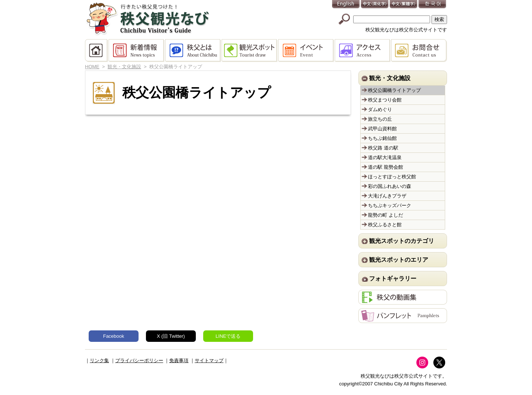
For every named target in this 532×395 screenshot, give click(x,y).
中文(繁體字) (404, 5)
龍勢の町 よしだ (386, 215)
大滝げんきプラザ (387, 196)
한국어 (433, 5)
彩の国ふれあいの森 (390, 186)
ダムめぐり (380, 109)
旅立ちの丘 (380, 119)
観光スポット (250, 51)
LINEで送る (228, 336)
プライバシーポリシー (139, 360)
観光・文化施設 (124, 67)
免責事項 (179, 360)
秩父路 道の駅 (383, 148)
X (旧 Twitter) (171, 336)
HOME (97, 51)
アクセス (363, 51)
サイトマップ (209, 360)
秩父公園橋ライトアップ (394, 90)
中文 (375, 5)
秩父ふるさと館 (385, 225)
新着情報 (137, 51)
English (346, 5)
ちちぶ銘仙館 (382, 138)
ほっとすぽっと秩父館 (392, 177)
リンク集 (99, 360)
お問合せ (419, 51)
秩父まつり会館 (385, 100)
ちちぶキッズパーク (390, 205)
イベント (306, 51)
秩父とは (193, 51)
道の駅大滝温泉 (385, 157)
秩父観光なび (148, 19)
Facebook (114, 336)
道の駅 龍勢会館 (386, 167)
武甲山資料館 (382, 129)
